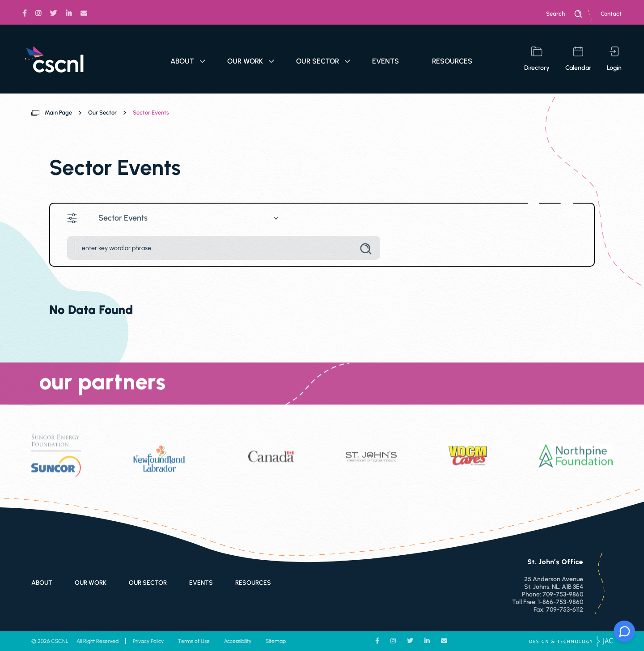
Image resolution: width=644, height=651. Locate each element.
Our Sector (323, 61)
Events (386, 61)
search (564, 14)
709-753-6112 (565, 610)
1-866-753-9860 (561, 602)
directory (537, 59)
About (188, 61)
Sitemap (276, 641)
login (614, 59)
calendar (578, 59)
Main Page (58, 113)
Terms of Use (194, 641)
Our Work (251, 61)
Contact (611, 14)
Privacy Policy (148, 641)
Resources (452, 61)
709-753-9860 (563, 594)
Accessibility (238, 641)
